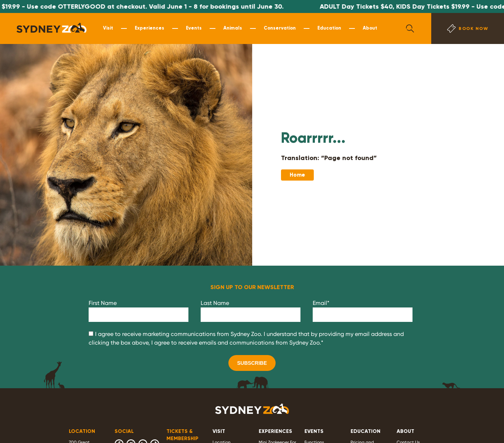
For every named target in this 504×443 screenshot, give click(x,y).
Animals (233, 28)
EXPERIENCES (275, 431)
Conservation (280, 28)
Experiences (150, 28)
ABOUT (405, 431)
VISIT (219, 431)
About (370, 28)
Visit (108, 28)
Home (297, 175)
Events (194, 28)
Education (329, 28)
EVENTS (314, 431)
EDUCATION (365, 431)
